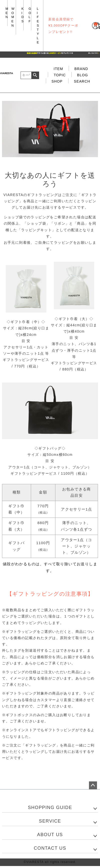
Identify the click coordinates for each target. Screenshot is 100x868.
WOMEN (13, 17)
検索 (35, 75)
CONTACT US (50, 848)
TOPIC (60, 75)
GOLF (30, 15)
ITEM (58, 69)
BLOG (83, 75)
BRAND (81, 69)
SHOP (57, 81)
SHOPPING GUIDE (50, 808)
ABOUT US (50, 835)
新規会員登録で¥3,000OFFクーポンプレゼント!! (63, 26)
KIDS (23, 15)
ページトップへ (93, 785)
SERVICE (50, 821)
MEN (7, 13)
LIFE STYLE (38, 26)
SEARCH (82, 81)
